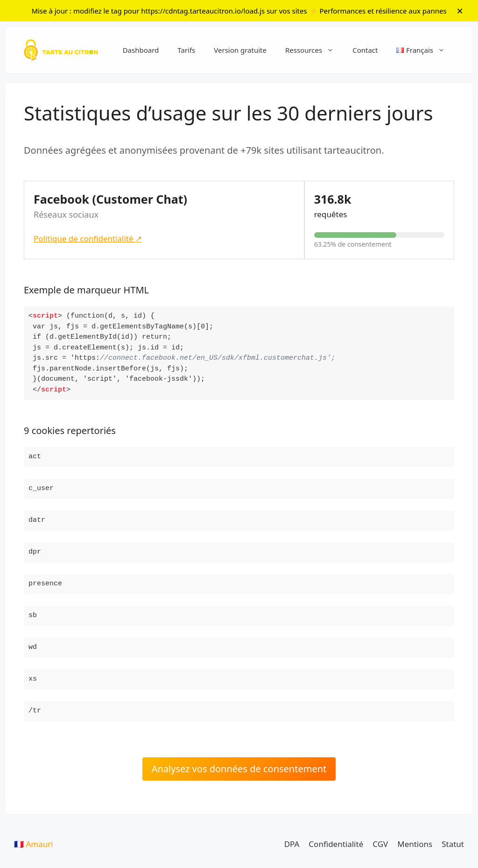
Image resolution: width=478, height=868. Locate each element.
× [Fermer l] (460, 11)
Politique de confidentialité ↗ (88, 238)
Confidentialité (336, 844)
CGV (380, 844)
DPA (292, 844)
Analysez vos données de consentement (239, 769)
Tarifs (186, 50)
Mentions (415, 844)
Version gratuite (240, 50)
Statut (453, 844)
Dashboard (141, 50)
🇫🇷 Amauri (34, 844)
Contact (365, 50)
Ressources (314, 50)
